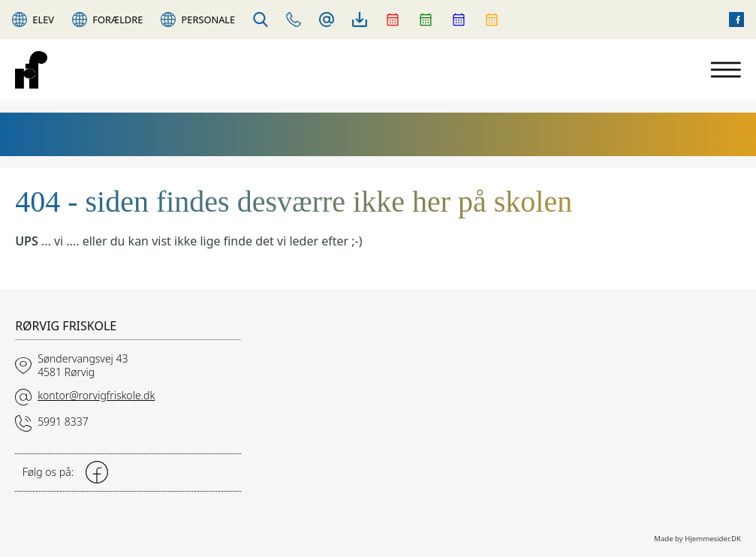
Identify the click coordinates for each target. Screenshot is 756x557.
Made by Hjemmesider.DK (697, 539)
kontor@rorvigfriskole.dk (96, 395)
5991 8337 (63, 422)
